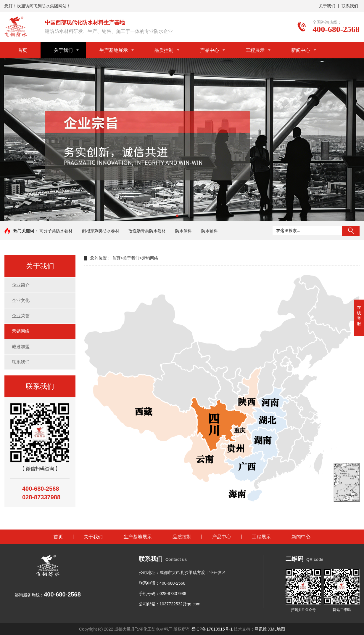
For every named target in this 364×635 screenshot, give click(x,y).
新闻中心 (301, 50)
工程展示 (255, 50)
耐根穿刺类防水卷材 (101, 231)
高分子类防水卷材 (56, 231)
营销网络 (21, 331)
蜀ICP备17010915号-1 (212, 629)
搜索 (351, 231)
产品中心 (210, 50)
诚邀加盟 (21, 347)
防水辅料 (210, 231)
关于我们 (327, 6)
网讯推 (261, 629)
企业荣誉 (21, 316)
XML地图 (277, 629)
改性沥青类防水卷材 (147, 231)
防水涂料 (183, 231)
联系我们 (350, 6)
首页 (22, 50)
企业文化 (21, 300)
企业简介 (21, 285)
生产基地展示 (114, 50)
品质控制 (164, 50)
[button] (177, 216)
